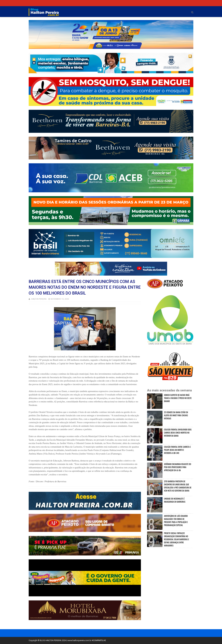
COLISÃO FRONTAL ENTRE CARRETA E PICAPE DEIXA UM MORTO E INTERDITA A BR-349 (177, 450)
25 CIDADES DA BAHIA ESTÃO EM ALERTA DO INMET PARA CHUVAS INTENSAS (176, 415)
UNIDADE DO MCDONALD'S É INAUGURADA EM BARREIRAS (175, 500)
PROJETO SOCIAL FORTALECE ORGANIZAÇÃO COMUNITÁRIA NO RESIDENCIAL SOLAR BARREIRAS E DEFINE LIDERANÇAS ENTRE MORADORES (177, 539)
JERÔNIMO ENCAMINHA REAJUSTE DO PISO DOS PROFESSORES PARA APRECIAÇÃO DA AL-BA (178, 467)
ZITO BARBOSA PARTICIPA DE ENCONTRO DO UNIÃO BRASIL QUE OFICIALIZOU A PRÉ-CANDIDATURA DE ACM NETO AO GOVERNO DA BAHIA (178, 486)
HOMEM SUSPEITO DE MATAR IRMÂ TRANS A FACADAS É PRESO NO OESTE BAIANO (178, 398)
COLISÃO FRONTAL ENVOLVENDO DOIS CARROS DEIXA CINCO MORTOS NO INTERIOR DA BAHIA (178, 433)
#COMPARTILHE (99, 640)
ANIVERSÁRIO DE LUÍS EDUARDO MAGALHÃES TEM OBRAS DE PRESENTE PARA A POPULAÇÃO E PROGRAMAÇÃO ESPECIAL (176, 520)
